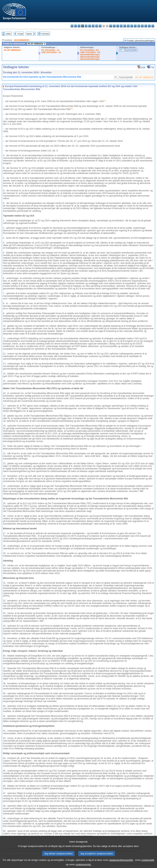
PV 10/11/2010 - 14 (50, 50)
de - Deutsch (86, 26)
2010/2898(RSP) (22, 40)
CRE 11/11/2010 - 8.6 (90, 52)
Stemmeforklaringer (90, 55)
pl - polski (132, 26)
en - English (97, 26)
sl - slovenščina (146, 26)
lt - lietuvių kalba (118, 26)
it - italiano (111, 26)
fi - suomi (149, 26)
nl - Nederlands (128, 26)
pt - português (135, 26)
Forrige (20, 34)
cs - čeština (79, 26)
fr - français (100, 26)
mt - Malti (125, 26)
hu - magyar (121, 26)
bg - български (72, 26)
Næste (29, 34)
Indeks (8, 34)
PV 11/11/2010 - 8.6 (90, 50)
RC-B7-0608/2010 (12, 50)
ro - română (139, 26)
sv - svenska (153, 26)
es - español (76, 26)
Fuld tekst (45, 34)
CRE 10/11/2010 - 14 (51, 52)
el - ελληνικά (93, 26)
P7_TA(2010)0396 (128, 50)
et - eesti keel (90, 26)
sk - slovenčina (142, 26)
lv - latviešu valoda (114, 26)
